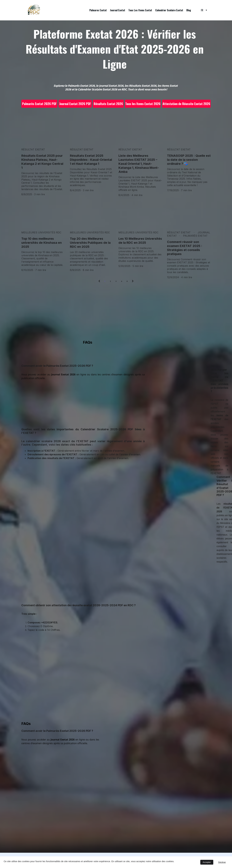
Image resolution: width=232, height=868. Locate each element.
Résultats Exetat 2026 (108, 104)
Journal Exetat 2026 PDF (75, 104)
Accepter (207, 862)
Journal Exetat (118, 10)
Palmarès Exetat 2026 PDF (39, 104)
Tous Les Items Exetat (140, 10)
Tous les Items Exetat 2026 (143, 104)
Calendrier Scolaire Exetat (169, 10)
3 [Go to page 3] (116, 281)
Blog (189, 10)
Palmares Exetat (98, 10)
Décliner (222, 862)
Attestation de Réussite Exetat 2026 (186, 104)
